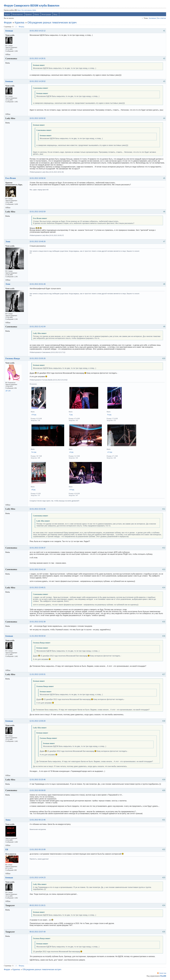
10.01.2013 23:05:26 (38, 358)
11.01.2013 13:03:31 (38, 674)
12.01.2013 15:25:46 (38, 780)
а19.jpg (72, 490)
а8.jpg (33, 490)
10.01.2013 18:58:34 (38, 178)
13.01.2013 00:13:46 (38, 820)
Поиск (37, 14)
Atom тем (163, 973)
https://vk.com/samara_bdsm (27, 10)
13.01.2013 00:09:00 (38, 790)
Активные (152, 18)
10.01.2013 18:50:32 (38, 118)
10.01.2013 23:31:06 (38, 509)
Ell (7, 849)
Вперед (21, 27)
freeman (9, 31)
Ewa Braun (11, 178)
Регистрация (46, 14)
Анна (8, 820)
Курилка (20, 23)
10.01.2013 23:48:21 (38, 588)
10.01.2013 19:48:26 (38, 242)
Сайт (9, 391)
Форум (7, 14)
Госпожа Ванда (13, 358)
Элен (8, 241)
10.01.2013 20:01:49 (38, 284)
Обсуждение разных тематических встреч (52, 23)
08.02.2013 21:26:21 (38, 905)
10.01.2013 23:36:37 (38, 548)
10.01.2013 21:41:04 (38, 327)
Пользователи (18, 14)
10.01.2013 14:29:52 (38, 81)
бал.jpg (34, 452)
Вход (55, 14)
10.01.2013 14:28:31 (38, 58)
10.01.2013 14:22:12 (38, 31)
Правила (29, 14)
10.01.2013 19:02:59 (38, 212)
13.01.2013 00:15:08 (38, 849)
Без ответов (162, 18)
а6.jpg (71, 452)
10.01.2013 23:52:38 (38, 622)
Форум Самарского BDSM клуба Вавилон (32, 6)
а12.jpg (110, 452)
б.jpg (71, 415)
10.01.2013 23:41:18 (38, 569)
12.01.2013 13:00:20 (38, 721)
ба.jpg (109, 415)
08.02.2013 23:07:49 (38, 932)
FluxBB (163, 976)
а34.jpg (34, 415)
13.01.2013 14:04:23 (38, 878)
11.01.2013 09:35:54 (38, 636)
